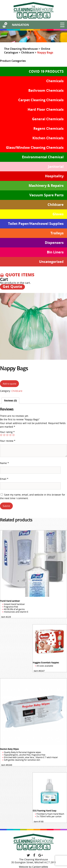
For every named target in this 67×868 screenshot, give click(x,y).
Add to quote (9, 384)
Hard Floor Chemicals (46, 109)
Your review (8, 441)
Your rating (7, 432)
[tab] (10, 401)
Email (4, 479)
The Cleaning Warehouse (21, 49)
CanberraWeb (40, 867)
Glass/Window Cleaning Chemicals (35, 147)
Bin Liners (55, 252)
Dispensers (54, 243)
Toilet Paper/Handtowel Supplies (36, 224)
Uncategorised (51, 262)
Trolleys (57, 233)
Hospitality (54, 176)
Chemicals (55, 81)
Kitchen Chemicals (48, 138)
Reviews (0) (10, 401)
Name (4, 463)
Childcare (28, 52)
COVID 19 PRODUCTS (46, 71)
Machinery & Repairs (46, 186)
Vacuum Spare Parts (46, 195)
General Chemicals (48, 119)
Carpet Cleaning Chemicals (41, 100)
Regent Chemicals (49, 128)
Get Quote (12, 287)
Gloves (58, 214)
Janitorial (56, 167)
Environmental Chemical (43, 157)
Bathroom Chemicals (46, 90)
